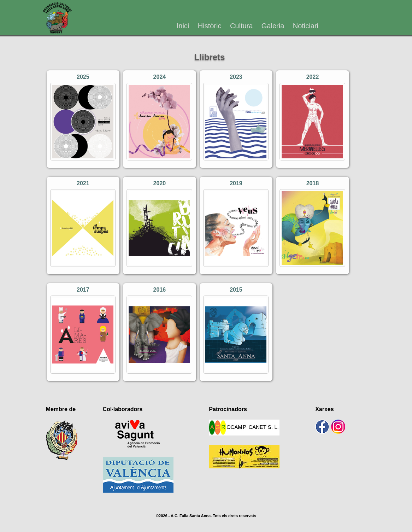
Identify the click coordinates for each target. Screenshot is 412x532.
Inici (183, 26)
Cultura (241, 26)
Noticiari (306, 26)
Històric (210, 26)
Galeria (273, 26)
